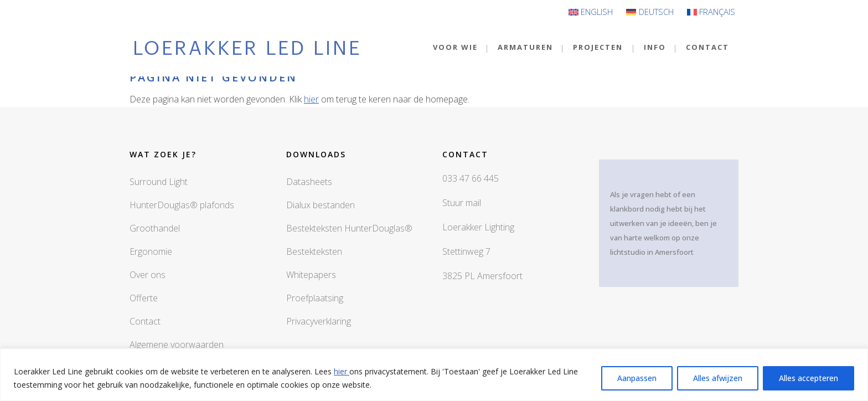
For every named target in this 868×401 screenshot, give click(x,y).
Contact (145, 321)
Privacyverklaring (319, 321)
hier (342, 371)
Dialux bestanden (321, 205)
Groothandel (155, 228)
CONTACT (707, 47)
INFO (655, 47)
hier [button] (311, 99)
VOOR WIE (455, 47)
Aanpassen (637, 378)
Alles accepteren (808, 378)
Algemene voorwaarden (177, 345)
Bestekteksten (314, 251)
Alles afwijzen (718, 378)
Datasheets (309, 182)
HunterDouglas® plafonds (182, 205)
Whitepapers (311, 275)
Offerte (144, 298)
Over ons (148, 275)
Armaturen (525, 47)
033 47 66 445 (471, 178)
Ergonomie (151, 251)
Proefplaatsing (315, 298)
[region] (434, 375)
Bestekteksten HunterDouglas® (349, 228)
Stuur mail (462, 203)
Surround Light (159, 182)
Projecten (598, 47)
